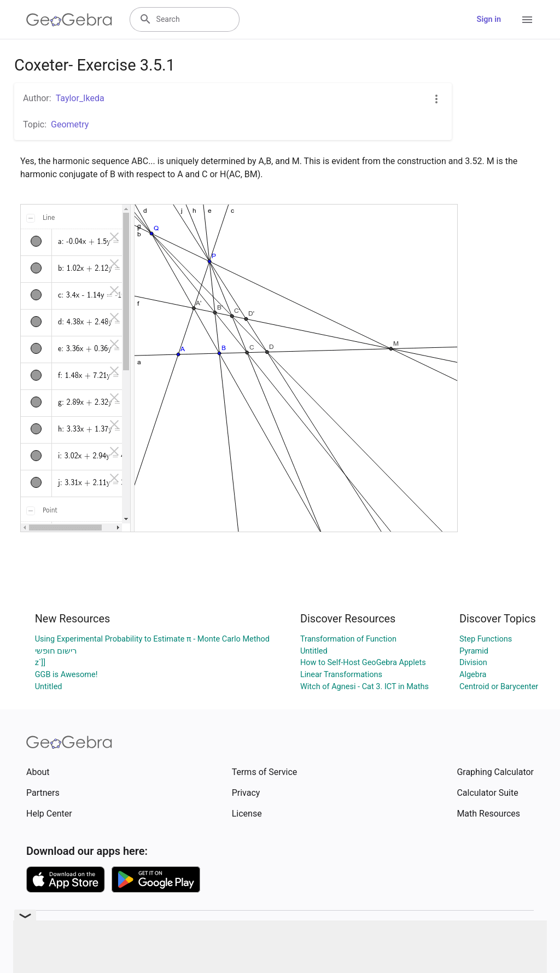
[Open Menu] (527, 20)
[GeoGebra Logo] (69, 20)
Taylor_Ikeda (80, 98)
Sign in (489, 19)
